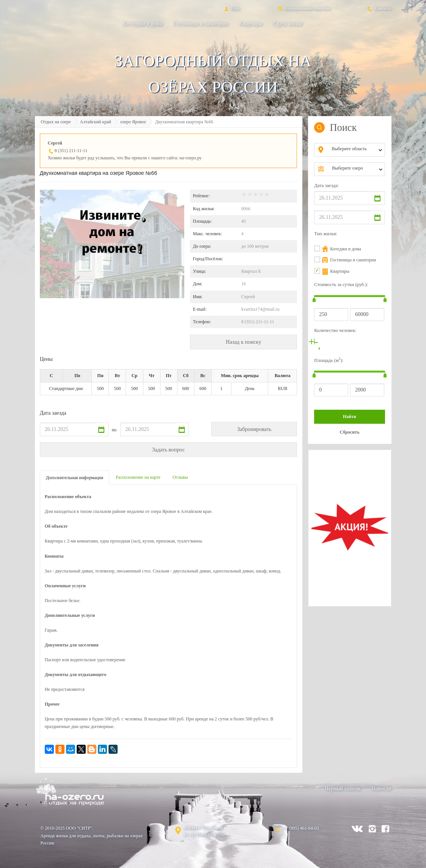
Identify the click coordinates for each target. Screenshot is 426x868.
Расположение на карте (138, 477)
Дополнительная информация (75, 478)
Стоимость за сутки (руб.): (341, 285)
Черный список (343, 788)
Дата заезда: (326, 186)
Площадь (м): (329, 360)
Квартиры (250, 24)
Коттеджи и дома (142, 24)
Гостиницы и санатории (200, 24)
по (114, 430)
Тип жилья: (326, 234)
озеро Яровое (133, 122)
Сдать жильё (287, 24)
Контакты (379, 8)
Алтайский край (96, 122)
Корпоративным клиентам (304, 8)
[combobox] (356, 150)
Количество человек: (335, 330)
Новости (381, 788)
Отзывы (180, 477)
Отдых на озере (56, 122)
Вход (231, 8)
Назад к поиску (243, 342)
